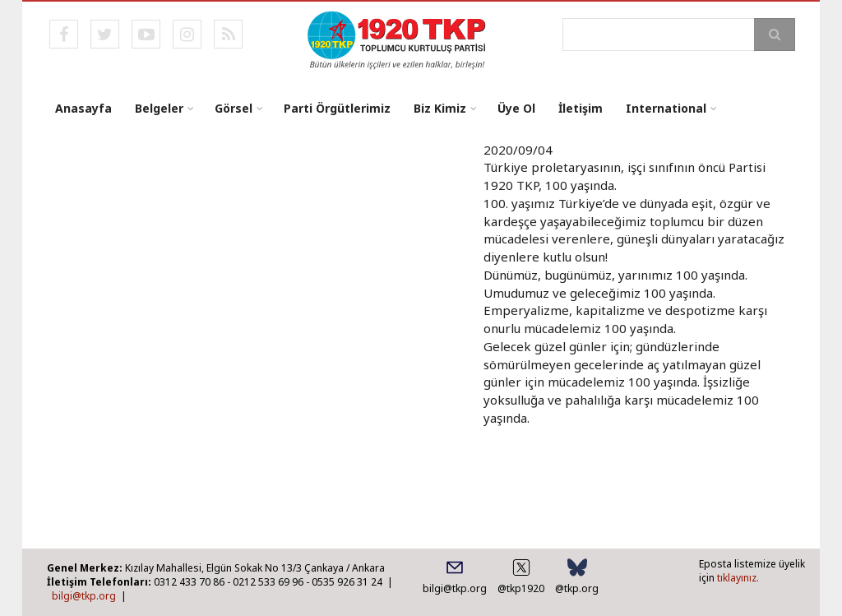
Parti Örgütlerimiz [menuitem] (337, 108)
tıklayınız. (738, 578)
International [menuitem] (666, 108)
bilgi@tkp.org (84, 596)
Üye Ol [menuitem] (516, 108)
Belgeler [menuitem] (159, 108)
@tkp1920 (521, 588)
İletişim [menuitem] (581, 108)
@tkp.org (577, 588)
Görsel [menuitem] (234, 108)
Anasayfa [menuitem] (83, 108)
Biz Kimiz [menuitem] (440, 108)
